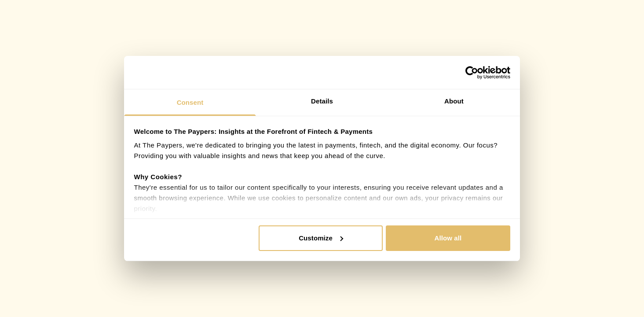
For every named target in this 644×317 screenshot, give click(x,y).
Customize (321, 238)
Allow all (448, 238)
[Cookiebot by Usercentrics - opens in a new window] (472, 73)
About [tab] (454, 101)
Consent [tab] (190, 102)
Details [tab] (322, 101)
